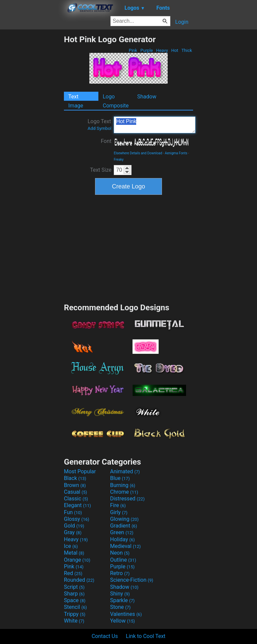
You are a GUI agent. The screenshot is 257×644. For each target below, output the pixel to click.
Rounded (79, 580)
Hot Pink (155, 125)
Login (182, 22)
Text (73, 97)
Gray (73, 532)
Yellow (122, 621)
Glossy (77, 519)
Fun (73, 512)
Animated (125, 471)
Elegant (77, 505)
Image (76, 106)
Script (74, 587)
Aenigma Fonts (176, 153)
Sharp (74, 594)
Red (73, 573)
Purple (147, 50)
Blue (120, 478)
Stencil (75, 607)
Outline (123, 560)
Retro (120, 573)
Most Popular (80, 471)
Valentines (126, 614)
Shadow (147, 97)
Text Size (101, 170)
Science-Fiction (132, 580)
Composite (116, 106)
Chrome (124, 492)
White (74, 621)
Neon (120, 553)
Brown (75, 485)
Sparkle (122, 600)
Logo (109, 97)
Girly (119, 512)
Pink (133, 50)
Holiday (122, 539)
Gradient (123, 526)
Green (122, 532)
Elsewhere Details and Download (138, 153)
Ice (71, 546)
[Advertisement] (32, 135)
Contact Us (105, 636)
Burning (123, 485)
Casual (75, 492)
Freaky (119, 159)
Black (75, 478)
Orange (77, 560)
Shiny (120, 594)
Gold (74, 526)
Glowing (124, 519)
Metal (74, 553)
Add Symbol (100, 128)
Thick (187, 50)
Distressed (127, 499)
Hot (175, 50)
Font (106, 141)
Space (75, 600)
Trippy (75, 614)
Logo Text (100, 125)
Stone (120, 607)
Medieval (125, 546)
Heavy (162, 50)
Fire (118, 505)
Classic (76, 499)
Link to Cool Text (146, 636)
